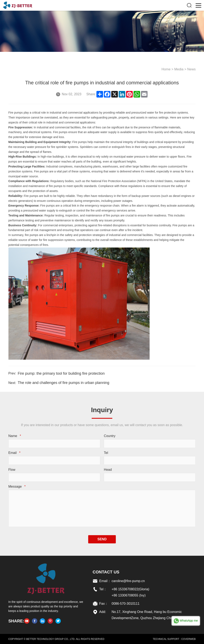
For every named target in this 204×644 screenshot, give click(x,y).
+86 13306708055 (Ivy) (128, 595)
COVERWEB (189, 639)
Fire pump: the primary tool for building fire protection (61, 373)
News (192, 69)
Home (167, 69)
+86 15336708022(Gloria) (130, 589)
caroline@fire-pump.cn (128, 581)
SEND (102, 539)
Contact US (106, 572)
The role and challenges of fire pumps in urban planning (63, 382)
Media (179, 69)
